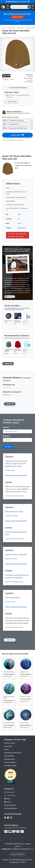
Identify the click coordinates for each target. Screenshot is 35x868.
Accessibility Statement (10, 765)
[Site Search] (29, 7)
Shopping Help (8, 746)
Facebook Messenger (11, 808)
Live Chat (8, 802)
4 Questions (30, 80)
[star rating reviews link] (27, 75)
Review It (7, 395)
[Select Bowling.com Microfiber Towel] (21, 128)
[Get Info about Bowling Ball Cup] (7, 124)
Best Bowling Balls (9, 756)
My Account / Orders (10, 743)
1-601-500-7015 (11, 795)
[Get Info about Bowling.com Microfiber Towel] (7, 128)
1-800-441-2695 (9, 792)
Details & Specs (11, 102)
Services (6, 749)
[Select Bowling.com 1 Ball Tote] (21, 120)
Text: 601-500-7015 (10, 805)
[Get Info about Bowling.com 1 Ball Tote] (8, 120)
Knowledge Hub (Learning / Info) (13, 753)
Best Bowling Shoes (9, 759)
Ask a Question (29, 82)
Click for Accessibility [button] (10, 762)
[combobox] (19, 7)
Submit (8, 447)
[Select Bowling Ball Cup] (21, 124)
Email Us (7, 799)
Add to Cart (17, 135)
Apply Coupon (18, 17)
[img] (22, 831)
